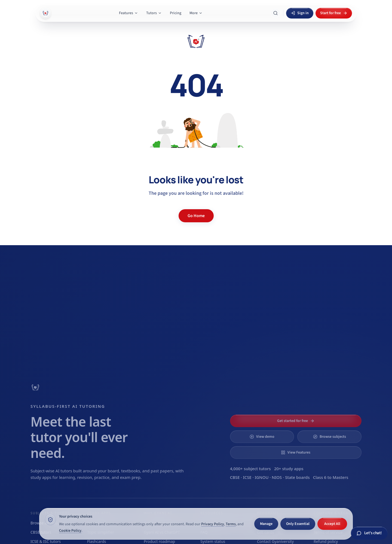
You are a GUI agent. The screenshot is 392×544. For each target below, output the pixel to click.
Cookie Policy (70, 531)
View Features (296, 452)
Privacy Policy (213, 524)
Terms (231, 524)
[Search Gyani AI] (275, 13)
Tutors (154, 13)
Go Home (196, 216)
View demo (262, 437)
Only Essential (298, 524)
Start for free (334, 13)
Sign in (300, 13)
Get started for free (296, 421)
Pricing (176, 13)
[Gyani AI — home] (45, 13)
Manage (266, 524)
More (196, 13)
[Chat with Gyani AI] (369, 533)
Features (128, 13)
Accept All (332, 524)
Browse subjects (330, 437)
